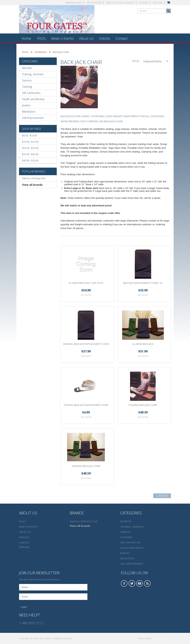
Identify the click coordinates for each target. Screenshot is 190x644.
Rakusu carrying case (34, 178)
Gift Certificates (94, 3)
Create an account (125, 3)
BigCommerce (162, 639)
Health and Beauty (33, 99)
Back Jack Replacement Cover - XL (143, 283)
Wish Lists (158, 3)
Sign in (110, 3)
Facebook (124, 583)
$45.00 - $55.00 (30, 160)
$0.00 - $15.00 (29, 135)
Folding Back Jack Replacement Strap (86, 405)
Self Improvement (33, 118)
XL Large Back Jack (143, 344)
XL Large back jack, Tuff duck (86, 283)
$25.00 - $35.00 (30, 148)
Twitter (132, 583)
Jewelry (26, 105)
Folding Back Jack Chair (143, 405)
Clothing (27, 87)
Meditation (41, 52)
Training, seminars (33, 74)
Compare (143, 3)
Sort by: (136, 61)
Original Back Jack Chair (86, 466)
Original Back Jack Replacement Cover (86, 344)
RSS (147, 583)
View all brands (32, 185)
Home (25, 52)
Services (27, 80)
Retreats (27, 68)
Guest (79, 3)
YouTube (140, 583)
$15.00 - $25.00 (30, 142)
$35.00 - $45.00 (30, 154)
